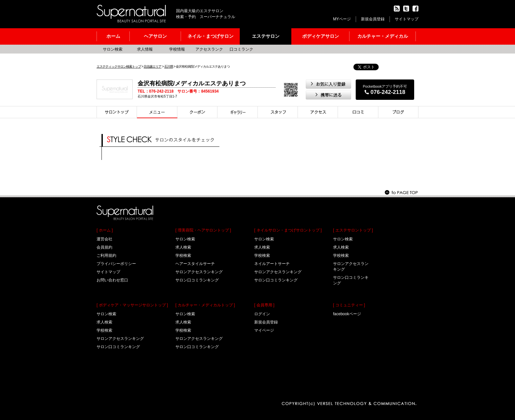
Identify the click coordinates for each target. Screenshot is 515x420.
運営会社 (104, 239)
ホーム (113, 36)
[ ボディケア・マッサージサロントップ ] (132, 305)
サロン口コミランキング (118, 347)
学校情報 (177, 49)
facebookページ (347, 314)
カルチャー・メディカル (383, 36)
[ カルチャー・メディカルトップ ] (205, 305)
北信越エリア (152, 66)
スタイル (238, 112)
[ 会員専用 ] (264, 305)
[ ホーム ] (105, 230)
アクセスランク (209, 49)
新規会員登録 (373, 19)
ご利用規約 (106, 255)
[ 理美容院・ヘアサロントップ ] (203, 230)
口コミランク (241, 49)
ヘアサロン (155, 36)
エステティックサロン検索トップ (119, 66)
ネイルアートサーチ (272, 264)
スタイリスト (278, 112)
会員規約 (104, 247)
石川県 (169, 66)
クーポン (197, 112)
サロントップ (117, 112)
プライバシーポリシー (116, 264)
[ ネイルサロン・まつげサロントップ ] (288, 230)
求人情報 (145, 49)
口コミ (358, 112)
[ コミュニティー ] (349, 305)
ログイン (262, 314)
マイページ (264, 330)
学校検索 (104, 330)
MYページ (342, 19)
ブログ (398, 112)
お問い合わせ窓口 (112, 280)
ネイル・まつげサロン (211, 36)
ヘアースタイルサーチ (195, 264)
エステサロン (266, 36)
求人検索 (104, 322)
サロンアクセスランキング (120, 339)
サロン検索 (113, 49)
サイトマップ (407, 19)
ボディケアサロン (321, 36)
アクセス (318, 112)
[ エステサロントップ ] (353, 230)
